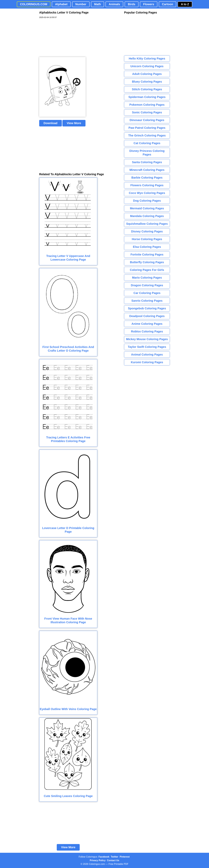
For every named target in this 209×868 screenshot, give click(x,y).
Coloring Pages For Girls (147, 270)
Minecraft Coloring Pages (147, 170)
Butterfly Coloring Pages (147, 262)
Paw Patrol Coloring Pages (147, 128)
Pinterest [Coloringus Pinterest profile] (125, 857)
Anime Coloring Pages (147, 324)
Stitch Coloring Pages (147, 89)
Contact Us (113, 860)
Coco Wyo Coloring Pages (147, 193)
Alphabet (61, 4)
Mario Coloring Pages (147, 278)
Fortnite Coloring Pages (147, 254)
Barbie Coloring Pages (147, 178)
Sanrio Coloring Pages (147, 301)
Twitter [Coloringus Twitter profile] (114, 857)
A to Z (185, 4)
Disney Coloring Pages (147, 231)
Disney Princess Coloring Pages (147, 153)
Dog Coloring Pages (147, 201)
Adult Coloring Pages (147, 74)
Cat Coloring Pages (147, 143)
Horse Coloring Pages (147, 239)
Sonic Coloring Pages (147, 112)
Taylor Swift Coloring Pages (147, 347)
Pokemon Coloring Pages (147, 105)
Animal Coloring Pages (147, 355)
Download (51, 123)
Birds (132, 4)
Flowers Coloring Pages (147, 185)
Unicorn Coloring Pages (147, 66)
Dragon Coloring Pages (147, 285)
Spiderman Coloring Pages (147, 97)
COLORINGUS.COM (34, 4)
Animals (114, 4)
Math (98, 4)
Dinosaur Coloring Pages (147, 120)
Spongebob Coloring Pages (147, 308)
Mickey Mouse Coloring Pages (147, 339)
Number (81, 4)
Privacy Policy (98, 860)
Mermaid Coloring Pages (147, 208)
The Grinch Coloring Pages (147, 135)
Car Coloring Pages (147, 293)
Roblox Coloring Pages (147, 331)
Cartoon (168, 4)
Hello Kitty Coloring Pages (147, 59)
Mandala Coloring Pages (147, 216)
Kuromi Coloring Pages (147, 362)
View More (74, 123)
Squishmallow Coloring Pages (147, 224)
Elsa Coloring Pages (147, 247)
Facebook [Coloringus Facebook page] (104, 857)
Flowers (149, 4)
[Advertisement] (61, 38)
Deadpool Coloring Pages (147, 316)
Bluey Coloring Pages (147, 82)
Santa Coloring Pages (147, 162)
